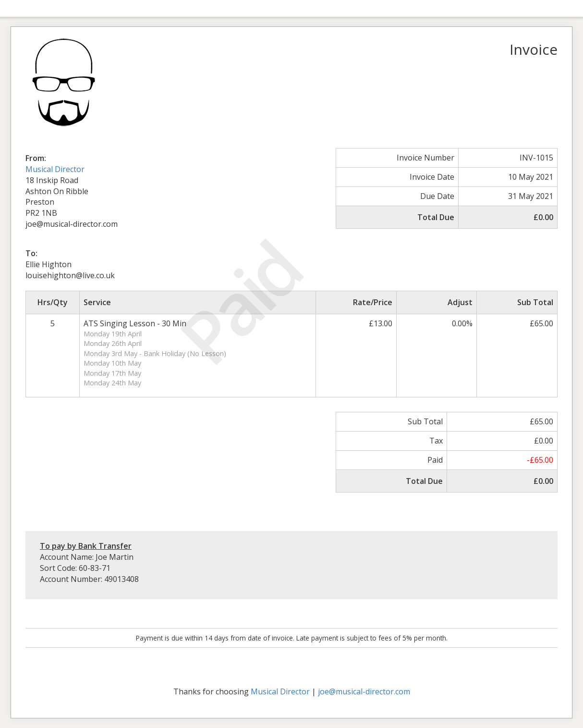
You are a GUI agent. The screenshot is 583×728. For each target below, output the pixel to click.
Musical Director (55, 169)
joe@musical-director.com (364, 691)
